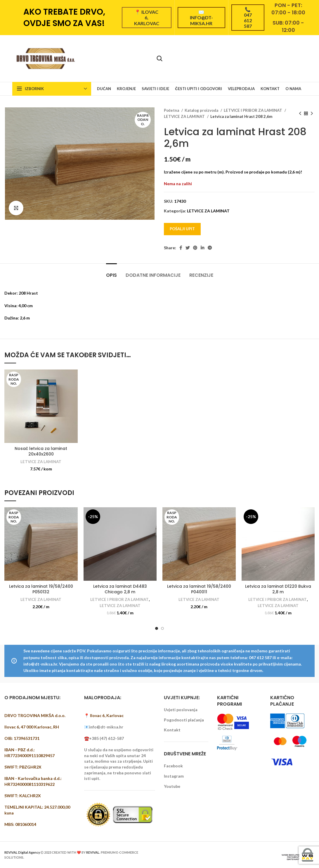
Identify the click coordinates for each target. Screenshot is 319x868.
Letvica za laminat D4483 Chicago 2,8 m (120, 589)
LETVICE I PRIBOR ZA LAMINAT (253, 110)
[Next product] (312, 114)
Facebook (173, 766)
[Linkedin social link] (202, 248)
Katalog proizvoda (202, 110)
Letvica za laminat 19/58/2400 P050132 (41, 589)
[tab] (111, 272)
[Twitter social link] (188, 248)
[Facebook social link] (181, 248)
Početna (172, 110)
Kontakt (172, 730)
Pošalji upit (182, 229)
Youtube (172, 786)
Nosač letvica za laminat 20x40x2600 (41, 451)
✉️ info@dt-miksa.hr (201, 17)
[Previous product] (300, 114)
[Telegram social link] (210, 248)
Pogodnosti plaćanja (184, 720)
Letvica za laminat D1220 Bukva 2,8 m (278, 589)
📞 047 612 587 (248, 18)
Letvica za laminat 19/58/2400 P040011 (199, 589)
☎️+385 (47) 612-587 (104, 738)
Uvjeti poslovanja (181, 710)
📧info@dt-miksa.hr (104, 727)
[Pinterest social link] (195, 248)
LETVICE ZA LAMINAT (185, 116)
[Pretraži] (159, 59)
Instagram (174, 776)
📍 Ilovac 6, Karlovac (147, 17)
